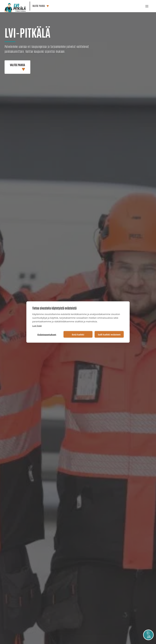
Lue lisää (37, 326)
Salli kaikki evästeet (109, 334)
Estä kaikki (78, 334)
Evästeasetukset (47, 334)
